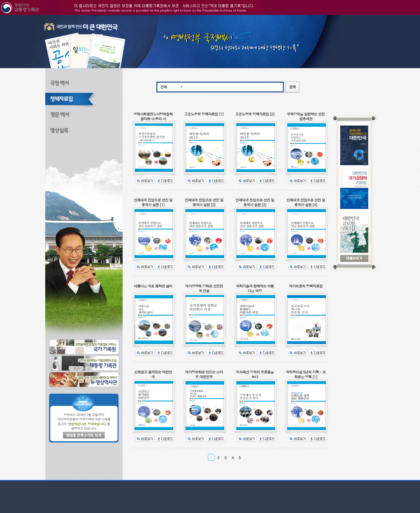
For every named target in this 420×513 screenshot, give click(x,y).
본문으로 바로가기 (0, 15)
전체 (164, 87)
